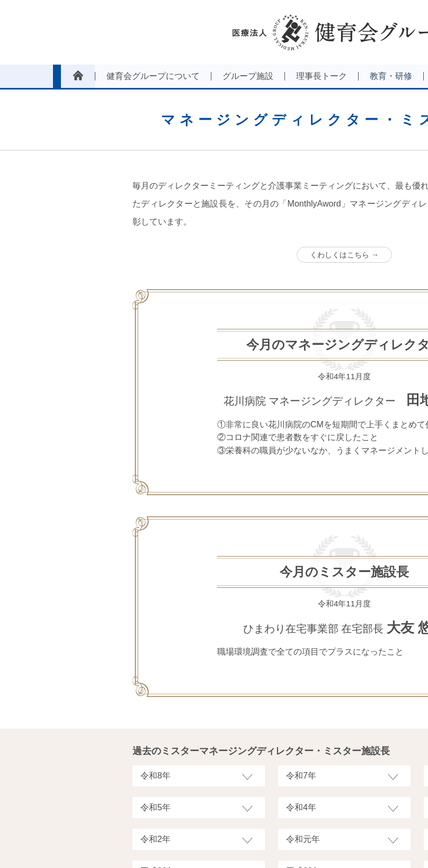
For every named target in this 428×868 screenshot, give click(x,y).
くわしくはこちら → (344, 255)
